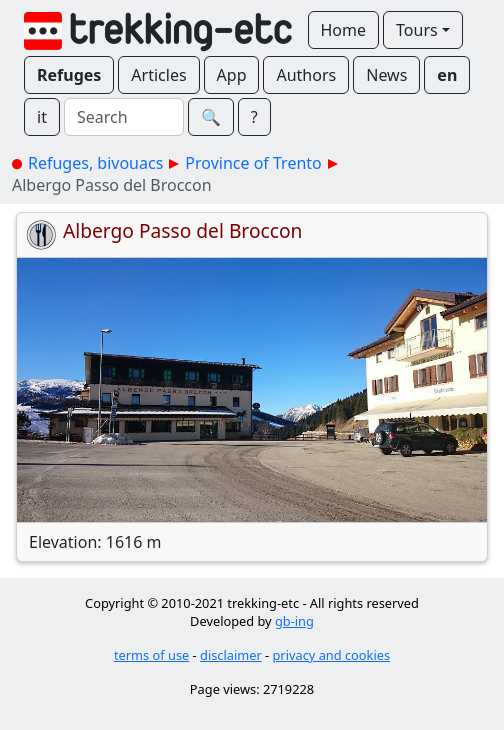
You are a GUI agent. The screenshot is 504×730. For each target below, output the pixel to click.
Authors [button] (306, 75)
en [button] (447, 75)
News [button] (386, 75)
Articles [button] (158, 75)
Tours (417, 30)
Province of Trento (253, 163)
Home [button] (344, 30)
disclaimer (231, 655)
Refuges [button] (69, 75)
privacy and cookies (332, 655)
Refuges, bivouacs (95, 163)
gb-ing (294, 621)
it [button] (42, 117)
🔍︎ (211, 117)
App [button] (232, 75)
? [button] (254, 117)
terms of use (151, 655)
